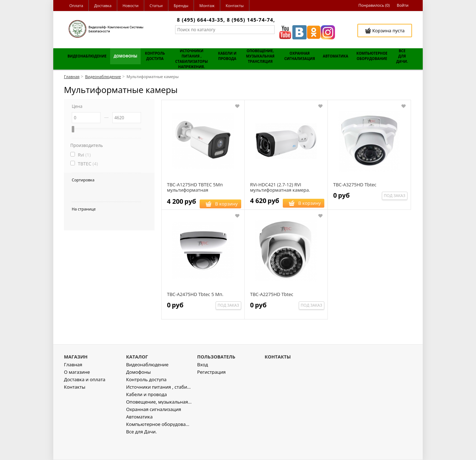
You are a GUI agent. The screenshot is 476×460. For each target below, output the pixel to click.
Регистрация (211, 392)
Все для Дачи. (141, 452)
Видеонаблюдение (147, 385)
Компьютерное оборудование (159, 445)
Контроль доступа (146, 400)
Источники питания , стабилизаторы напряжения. (159, 407)
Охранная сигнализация (154, 430)
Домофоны (138, 392)
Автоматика (139, 437)
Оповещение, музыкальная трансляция (159, 422)
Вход (203, 385)
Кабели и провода (147, 415)
